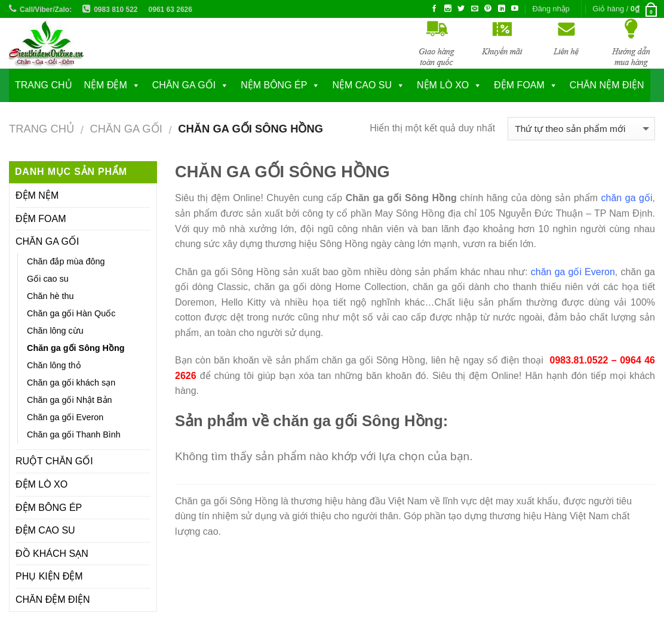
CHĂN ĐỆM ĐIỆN (53, 600)
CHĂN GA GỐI (184, 85)
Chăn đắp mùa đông (66, 261)
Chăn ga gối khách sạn (71, 383)
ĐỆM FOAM (41, 219)
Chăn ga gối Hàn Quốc (71, 313)
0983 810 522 (116, 10)
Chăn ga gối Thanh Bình (74, 435)
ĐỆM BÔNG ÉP (49, 508)
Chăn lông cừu (55, 331)
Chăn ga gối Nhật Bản (70, 400)
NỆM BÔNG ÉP (274, 85)
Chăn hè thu (50, 296)
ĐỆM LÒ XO (41, 484)
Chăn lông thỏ (54, 365)
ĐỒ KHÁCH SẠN (52, 554)
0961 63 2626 (170, 10)
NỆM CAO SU (362, 85)
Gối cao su (48, 279)
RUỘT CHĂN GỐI (54, 461)
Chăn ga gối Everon (65, 417)
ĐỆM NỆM (37, 195)
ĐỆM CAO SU (45, 530)
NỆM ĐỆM (106, 85)
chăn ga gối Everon (573, 272)
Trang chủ (44, 85)
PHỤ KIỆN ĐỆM (49, 576)
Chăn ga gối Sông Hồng (76, 348)
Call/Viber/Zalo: (46, 10)
